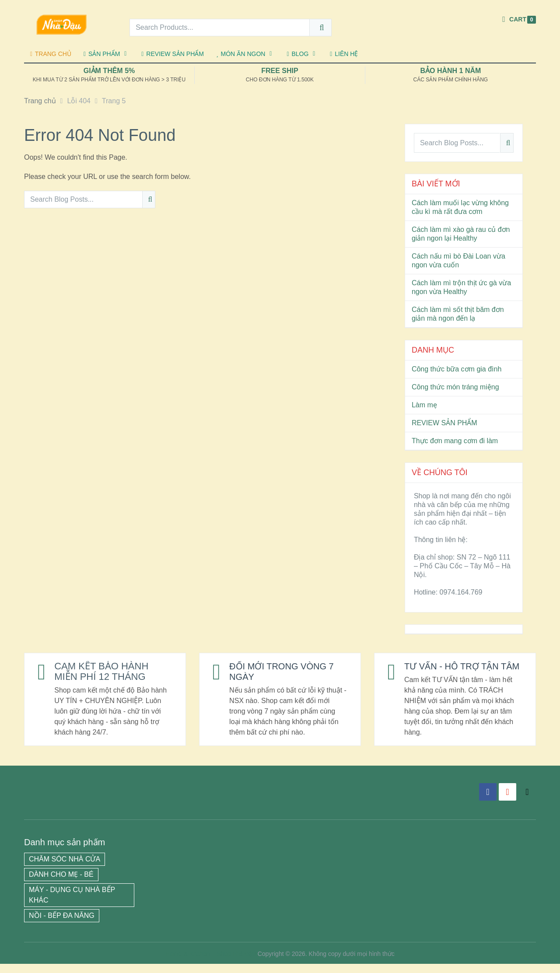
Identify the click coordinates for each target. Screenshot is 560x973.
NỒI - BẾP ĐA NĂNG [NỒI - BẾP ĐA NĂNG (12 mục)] (62, 925)
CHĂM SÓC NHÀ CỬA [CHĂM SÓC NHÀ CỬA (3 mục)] (65, 868)
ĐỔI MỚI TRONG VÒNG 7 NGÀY (286, 671)
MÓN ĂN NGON (241, 54)
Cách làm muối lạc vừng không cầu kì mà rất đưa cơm (460, 207)
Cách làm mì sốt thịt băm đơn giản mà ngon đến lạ (458, 314)
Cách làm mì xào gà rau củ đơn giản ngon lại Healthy (461, 234)
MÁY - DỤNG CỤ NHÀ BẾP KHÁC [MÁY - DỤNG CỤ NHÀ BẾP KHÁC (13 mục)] (72, 904)
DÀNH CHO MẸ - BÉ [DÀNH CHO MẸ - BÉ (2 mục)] (61, 884)
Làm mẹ (424, 405)
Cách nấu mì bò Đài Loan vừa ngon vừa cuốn (458, 261)
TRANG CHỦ (51, 54)
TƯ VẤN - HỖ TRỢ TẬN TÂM (456, 671)
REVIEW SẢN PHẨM (173, 54)
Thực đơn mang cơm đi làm (455, 441)
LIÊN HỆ (344, 54)
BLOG (297, 54)
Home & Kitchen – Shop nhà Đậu (210, 963)
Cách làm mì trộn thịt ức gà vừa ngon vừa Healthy (461, 287)
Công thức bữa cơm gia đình (457, 369)
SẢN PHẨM (102, 54)
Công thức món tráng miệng (455, 387)
